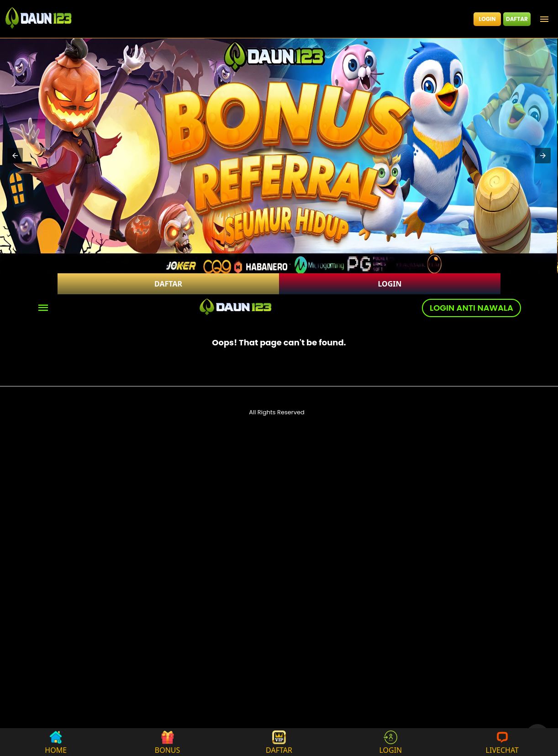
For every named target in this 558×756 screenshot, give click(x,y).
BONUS (168, 742)
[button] (15, 156)
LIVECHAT (502, 742)
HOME (56, 742)
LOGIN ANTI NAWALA (471, 308)
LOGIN (487, 19)
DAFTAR (517, 19)
